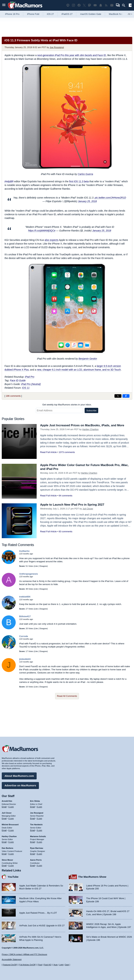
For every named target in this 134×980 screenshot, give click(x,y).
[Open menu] (4, 5)
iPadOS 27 (67, 14)
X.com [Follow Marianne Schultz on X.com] (39, 842)
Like (36, 563)
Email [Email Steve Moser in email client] (4, 865)
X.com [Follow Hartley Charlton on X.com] (11, 842)
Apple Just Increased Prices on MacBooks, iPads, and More (82, 422)
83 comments (65, 528)
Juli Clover (88, 505)
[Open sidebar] (130, 6)
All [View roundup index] (130, 14)
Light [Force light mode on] (61, 965)
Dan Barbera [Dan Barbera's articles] (7, 848)
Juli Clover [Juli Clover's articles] (7, 813)
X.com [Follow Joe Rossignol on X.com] (39, 818)
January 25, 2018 (87, 200)
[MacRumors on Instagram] (73, 5)
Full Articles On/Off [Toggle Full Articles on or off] (27, 965)
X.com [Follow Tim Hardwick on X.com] (39, 830)
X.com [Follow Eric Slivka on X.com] (39, 807)
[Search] (125, 5)
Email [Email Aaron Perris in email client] (33, 865)
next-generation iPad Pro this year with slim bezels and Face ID (72, 55)
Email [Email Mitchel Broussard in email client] (4, 830)
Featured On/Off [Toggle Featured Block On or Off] (10, 965)
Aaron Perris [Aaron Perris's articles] (36, 860)
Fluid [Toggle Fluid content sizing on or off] (40, 965)
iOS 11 (26, 384)
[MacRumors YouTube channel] (95, 5)
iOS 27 (50, 14)
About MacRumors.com (19, 776)
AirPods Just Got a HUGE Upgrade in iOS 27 (42, 926)
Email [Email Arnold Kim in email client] (4, 807)
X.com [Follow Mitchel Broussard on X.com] (11, 830)
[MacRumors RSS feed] (106, 5)
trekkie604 (25, 593)
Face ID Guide (18, 377)
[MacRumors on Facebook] (79, 5)
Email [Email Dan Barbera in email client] (4, 854)
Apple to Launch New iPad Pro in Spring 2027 (72, 501)
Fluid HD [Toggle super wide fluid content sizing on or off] (47, 965)
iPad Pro (30, 373)
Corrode (24, 633)
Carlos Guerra (85, 174)
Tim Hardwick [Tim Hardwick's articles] (36, 825)
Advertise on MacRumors (20, 785)
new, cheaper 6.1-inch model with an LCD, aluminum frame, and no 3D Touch (79, 366)
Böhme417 (25, 613)
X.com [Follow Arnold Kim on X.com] (11, 807)
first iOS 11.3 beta (79, 181)
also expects (51, 237)
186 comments (13, 392)
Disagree (43, 563)
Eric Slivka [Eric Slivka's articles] (35, 801)
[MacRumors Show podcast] (68, 5)
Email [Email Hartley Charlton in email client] (4, 842)
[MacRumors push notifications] (101, 5)
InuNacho (24, 548)
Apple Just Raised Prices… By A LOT (38, 913)
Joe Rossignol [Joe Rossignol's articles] (37, 813)
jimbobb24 (25, 656)
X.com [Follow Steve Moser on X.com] (11, 865)
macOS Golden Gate (91, 14)
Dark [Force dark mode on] (67, 965)
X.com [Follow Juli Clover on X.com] (11, 818)
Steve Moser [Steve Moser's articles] (7, 860)
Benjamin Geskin (88, 355)
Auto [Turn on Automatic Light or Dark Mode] (56, 965)
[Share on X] (118, 392)
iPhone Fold (33, 14)
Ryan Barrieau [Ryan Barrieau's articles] (37, 848)
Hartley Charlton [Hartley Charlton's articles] (9, 836)
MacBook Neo (116, 14)
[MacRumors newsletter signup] (112, 5)
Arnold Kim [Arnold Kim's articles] (7, 801)
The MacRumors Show (92, 877)
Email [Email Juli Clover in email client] (4, 818)
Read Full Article (48, 449)
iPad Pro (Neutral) (31, 381)
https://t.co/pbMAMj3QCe (42, 227)
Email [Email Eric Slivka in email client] (33, 807)
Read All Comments (67, 693)
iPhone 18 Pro (12, 14)
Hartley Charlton (90, 426)
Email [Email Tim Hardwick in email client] (33, 830)
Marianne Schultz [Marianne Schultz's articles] (38, 836)
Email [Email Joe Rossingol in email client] (33, 818)
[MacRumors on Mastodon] (90, 5)
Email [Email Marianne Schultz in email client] (33, 842)
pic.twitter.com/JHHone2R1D (110, 196)
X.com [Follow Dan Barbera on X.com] (11, 854)
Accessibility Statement (12, 959)
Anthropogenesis (29, 570)
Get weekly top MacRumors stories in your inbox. (67, 401)
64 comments (65, 492)
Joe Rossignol (57, 47)
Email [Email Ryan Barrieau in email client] (33, 854)
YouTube (13, 877)
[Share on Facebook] (126, 392)
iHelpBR (9, 181)
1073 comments (67, 449)
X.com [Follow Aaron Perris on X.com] (39, 865)
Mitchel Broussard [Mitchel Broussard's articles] (10, 825)
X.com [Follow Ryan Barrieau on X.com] (39, 854)
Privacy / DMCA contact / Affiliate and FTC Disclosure (24, 954)
